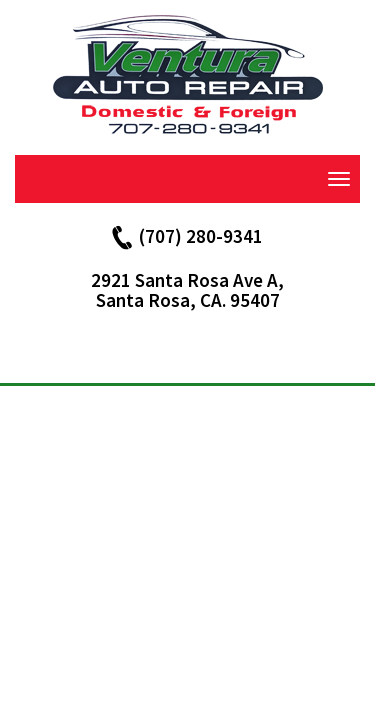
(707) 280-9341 (201, 236)
